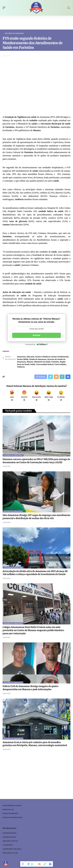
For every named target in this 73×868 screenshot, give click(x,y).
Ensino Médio (23, 359)
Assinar (36, 335)
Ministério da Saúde (42, 362)
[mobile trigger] (5, 8)
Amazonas (21, 357)
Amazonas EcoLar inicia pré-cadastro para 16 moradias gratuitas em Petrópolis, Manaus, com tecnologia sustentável (35, 744)
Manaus (30, 362)
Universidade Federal (45, 364)
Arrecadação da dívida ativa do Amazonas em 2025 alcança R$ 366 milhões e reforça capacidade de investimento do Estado (35, 573)
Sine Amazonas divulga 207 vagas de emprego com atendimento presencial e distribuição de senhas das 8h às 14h (36, 517)
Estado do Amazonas (38, 359)
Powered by (37, 344)
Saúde (33, 364)
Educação (30, 357)
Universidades (60, 364)
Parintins (55, 362)
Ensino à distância (43, 357)
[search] (69, 8)
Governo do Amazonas (14, 33)
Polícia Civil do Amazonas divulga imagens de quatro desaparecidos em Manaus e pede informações (30, 688)
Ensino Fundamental (60, 357)
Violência (21, 367)
